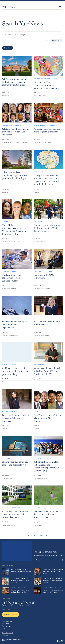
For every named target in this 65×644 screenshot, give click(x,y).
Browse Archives (8, 621)
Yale (60, 641)
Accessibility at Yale (8, 633)
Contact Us (6, 628)
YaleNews (8, 7)
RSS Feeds (5, 624)
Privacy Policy (6, 636)
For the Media (7, 626)
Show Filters (8, 48)
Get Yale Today (11, 614)
